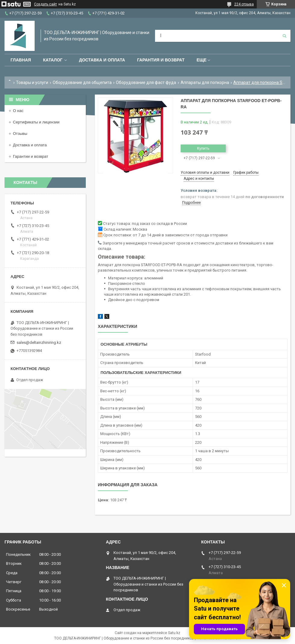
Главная (21, 60)
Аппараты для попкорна (205, 82)
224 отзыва (244, 4)
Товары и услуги (32, 82)
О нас (18, 111)
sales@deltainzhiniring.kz (39, 342)
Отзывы (20, 134)
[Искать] (284, 36)
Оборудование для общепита (82, 82)
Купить (203, 148)
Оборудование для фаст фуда (146, 82)
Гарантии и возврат (31, 156)
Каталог (53, 60)
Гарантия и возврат (161, 60)
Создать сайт (45, 4)
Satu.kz (174, 633)
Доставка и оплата (102, 60)
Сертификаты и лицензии (36, 122)
